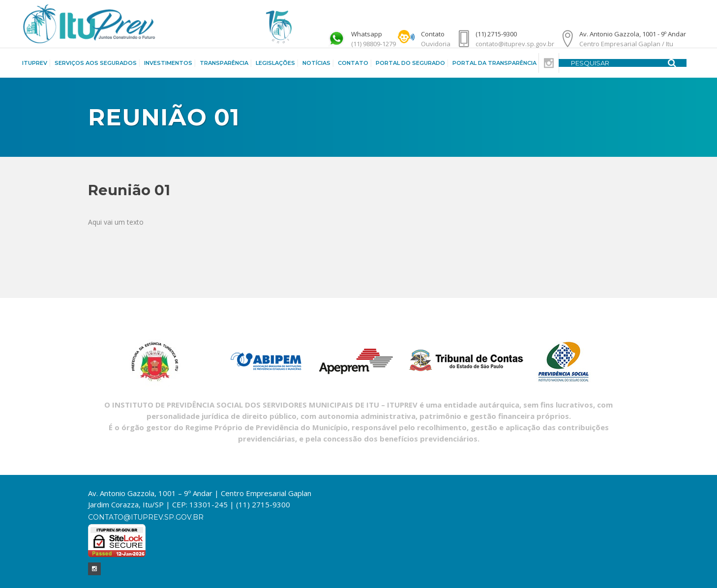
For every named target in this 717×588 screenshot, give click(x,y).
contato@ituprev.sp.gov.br (146, 517)
